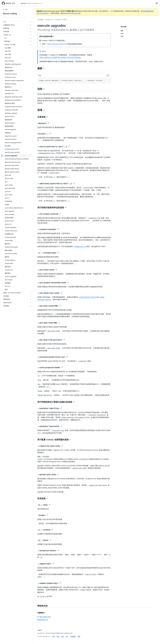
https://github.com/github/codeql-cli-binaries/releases (60, 57)
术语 (54, 636)
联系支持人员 (43, 620)
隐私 (58, 636)
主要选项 (43, 117)
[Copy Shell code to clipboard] (108, 76)
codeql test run (80, 246)
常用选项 (43, 498)
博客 (79, 636)
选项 (41, 110)
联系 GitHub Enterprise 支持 (71, 13)
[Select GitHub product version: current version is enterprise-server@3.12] (32, 3)
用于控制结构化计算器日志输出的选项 (56, 402)
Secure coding (10, 14)
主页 (5, 9)
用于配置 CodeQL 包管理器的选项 (54, 440)
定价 (67, 636)
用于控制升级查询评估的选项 (52, 208)
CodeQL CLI (49, 20)
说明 (41, 89)
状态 (63, 636)
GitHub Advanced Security (57, 44)
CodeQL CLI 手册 (61, 20)
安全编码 (40, 20)
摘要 (41, 68)
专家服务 (73, 636)
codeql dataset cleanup (88, 297)
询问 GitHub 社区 (44, 617)
